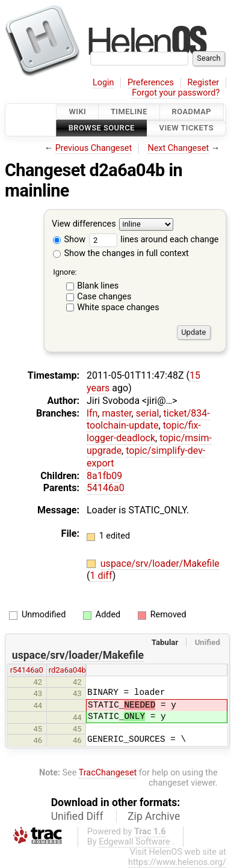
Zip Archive (154, 816)
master (116, 413)
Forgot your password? (176, 93)
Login (103, 83)
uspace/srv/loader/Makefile (160, 564)
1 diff (101, 576)
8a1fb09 (104, 476)
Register (203, 83)
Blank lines (98, 286)
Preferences (151, 83)
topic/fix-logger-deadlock (144, 432)
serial (148, 413)
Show (69, 240)
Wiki (77, 112)
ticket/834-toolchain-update (148, 420)
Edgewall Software (134, 842)
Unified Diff (77, 816)
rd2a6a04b (67, 670)
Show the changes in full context (121, 253)
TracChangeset (108, 773)
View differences (84, 224)
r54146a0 (27, 670)
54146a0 (106, 488)
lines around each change (154, 240)
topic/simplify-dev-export (146, 457)
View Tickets (186, 128)
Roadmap (192, 112)
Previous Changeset (94, 148)
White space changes (118, 307)
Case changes (104, 297)
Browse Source (102, 128)
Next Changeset (178, 148)
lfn (92, 413)
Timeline (129, 112)
